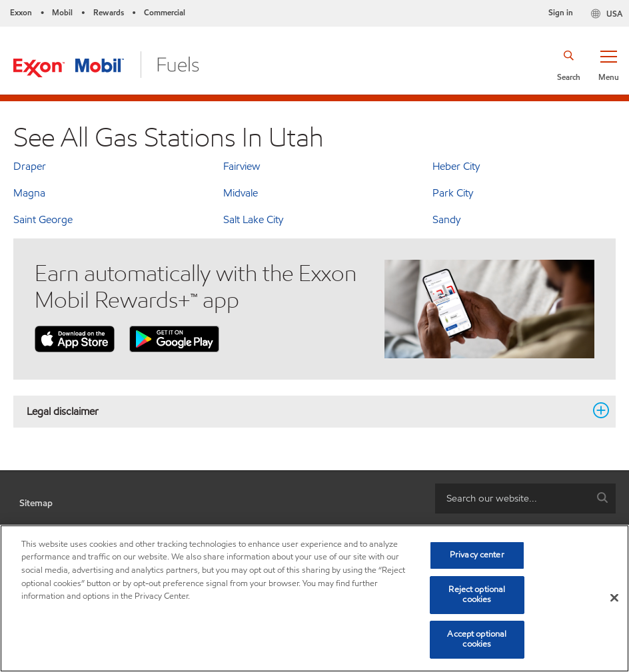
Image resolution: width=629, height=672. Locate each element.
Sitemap (36, 503)
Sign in (561, 12)
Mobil (62, 12)
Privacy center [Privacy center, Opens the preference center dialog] (477, 555)
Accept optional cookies (477, 639)
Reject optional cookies (477, 595)
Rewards (109, 12)
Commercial (165, 12)
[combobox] (525, 499)
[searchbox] (512, 499)
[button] (608, 65)
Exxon (21, 12)
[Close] (614, 598)
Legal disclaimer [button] (307, 411)
